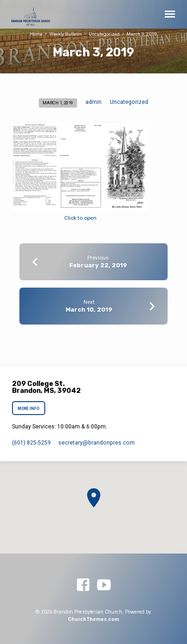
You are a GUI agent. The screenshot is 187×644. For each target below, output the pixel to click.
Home (36, 34)
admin (93, 102)
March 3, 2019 (142, 34)
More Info (29, 409)
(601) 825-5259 (31, 443)
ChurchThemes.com (93, 619)
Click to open (80, 218)
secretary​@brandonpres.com (97, 443)
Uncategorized (104, 34)
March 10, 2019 (89, 310)
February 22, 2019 (98, 265)
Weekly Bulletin (66, 34)
